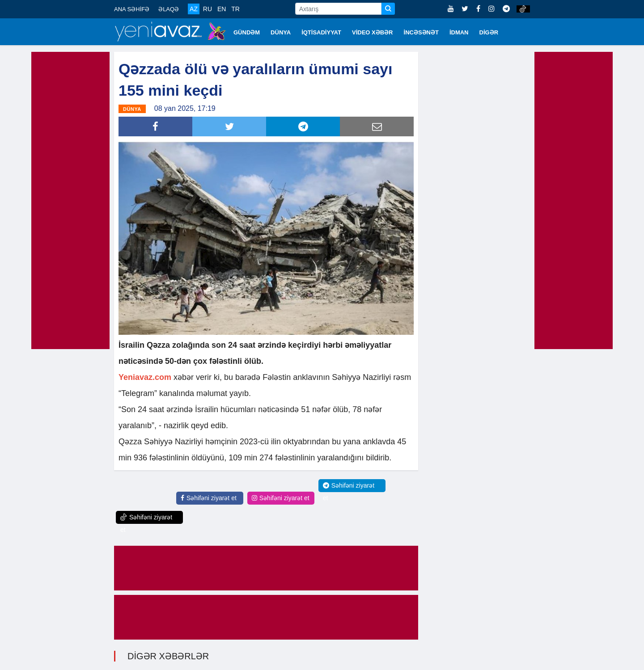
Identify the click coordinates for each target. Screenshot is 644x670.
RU (208, 9)
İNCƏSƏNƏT (421, 32)
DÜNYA (281, 32)
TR (235, 9)
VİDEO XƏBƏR (373, 32)
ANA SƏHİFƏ (132, 9)
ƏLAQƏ (169, 9)
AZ (194, 9)
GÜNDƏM (247, 32)
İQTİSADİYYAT (321, 32)
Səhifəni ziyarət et (209, 497)
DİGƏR (489, 32)
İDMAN (459, 32)
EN (222, 9)
